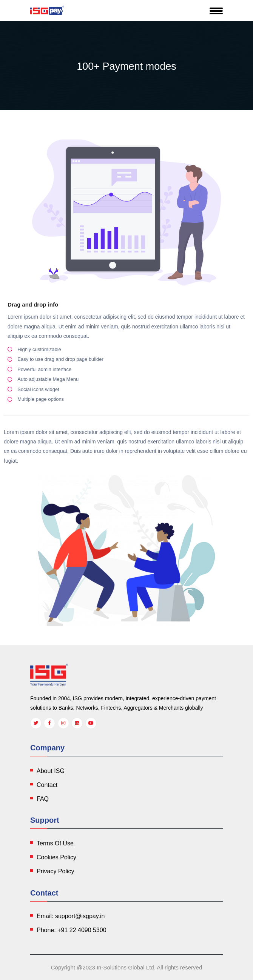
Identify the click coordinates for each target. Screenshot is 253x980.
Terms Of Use (55, 843)
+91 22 (82, 930)
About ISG (51, 771)
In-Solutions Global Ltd (125, 967)
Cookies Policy (56, 857)
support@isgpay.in (80, 916)
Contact (47, 785)
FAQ (43, 799)
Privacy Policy (56, 871)
